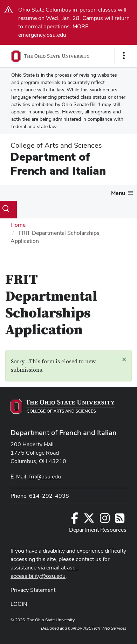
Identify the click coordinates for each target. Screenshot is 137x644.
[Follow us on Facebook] (75, 520)
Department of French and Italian (58, 164)
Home (18, 225)
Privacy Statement (33, 590)
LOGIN (19, 604)
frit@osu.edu (45, 477)
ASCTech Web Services (105, 628)
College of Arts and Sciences (56, 145)
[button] (124, 359)
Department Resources (98, 530)
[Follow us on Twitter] (89, 520)
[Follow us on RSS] (120, 520)
